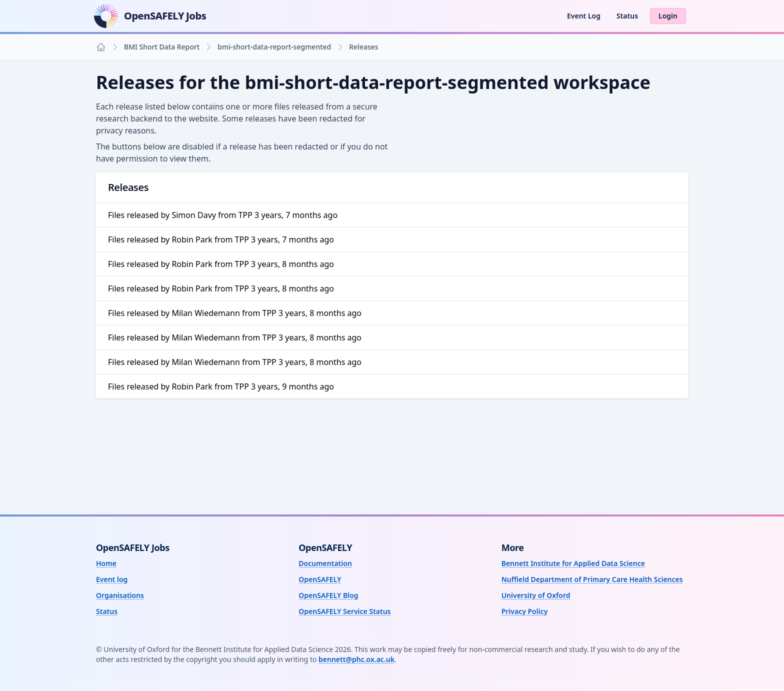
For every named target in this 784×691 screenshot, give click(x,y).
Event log (112, 579)
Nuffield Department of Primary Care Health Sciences (592, 579)
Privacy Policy (525, 611)
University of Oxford (536, 595)
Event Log (584, 16)
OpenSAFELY (320, 579)
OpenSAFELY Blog (328, 595)
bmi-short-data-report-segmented (274, 47)
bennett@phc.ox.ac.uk (356, 659)
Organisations (120, 595)
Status (627, 16)
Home (106, 563)
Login (668, 16)
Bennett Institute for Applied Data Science (573, 563)
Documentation (325, 563)
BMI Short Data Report (162, 47)
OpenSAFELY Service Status (344, 611)
